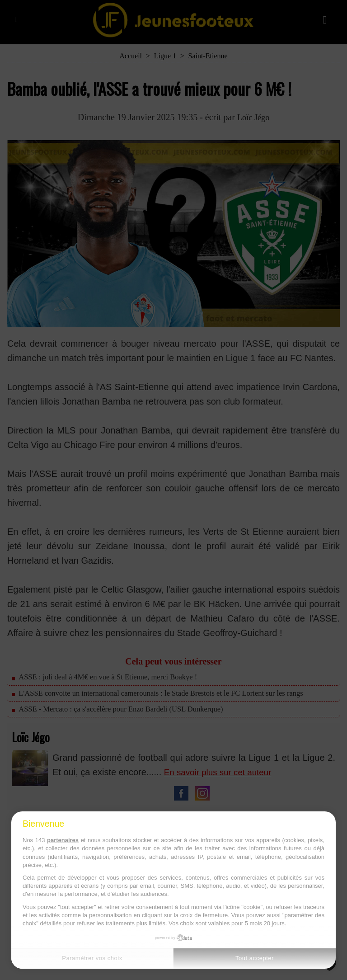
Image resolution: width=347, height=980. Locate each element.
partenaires (63, 840)
